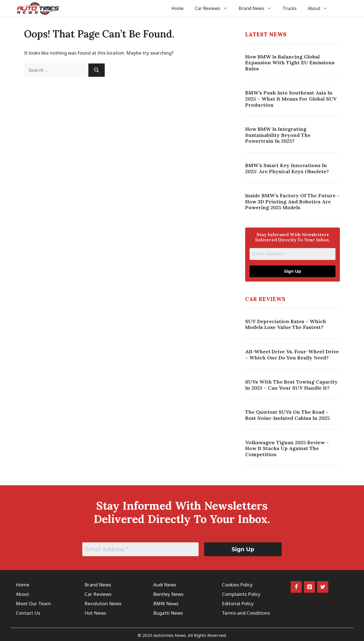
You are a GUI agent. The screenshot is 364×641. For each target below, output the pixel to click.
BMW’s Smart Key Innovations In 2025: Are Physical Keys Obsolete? (287, 168)
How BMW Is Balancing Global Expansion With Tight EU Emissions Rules (290, 63)
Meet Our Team (33, 603)
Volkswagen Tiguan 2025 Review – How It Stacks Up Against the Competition (287, 448)
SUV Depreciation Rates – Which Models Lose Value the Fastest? (286, 324)
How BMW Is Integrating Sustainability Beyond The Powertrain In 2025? (278, 135)
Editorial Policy (238, 603)
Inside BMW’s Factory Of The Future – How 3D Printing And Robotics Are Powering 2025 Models (292, 201)
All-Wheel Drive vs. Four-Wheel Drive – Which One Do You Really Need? (292, 355)
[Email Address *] (293, 254)
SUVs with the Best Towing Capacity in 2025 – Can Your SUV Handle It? (291, 385)
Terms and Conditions (246, 613)
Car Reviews (214, 8)
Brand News (258, 8)
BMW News (166, 603)
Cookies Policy (237, 585)
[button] (341, 8)
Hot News (95, 613)
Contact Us (28, 613)
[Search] (97, 70)
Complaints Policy (241, 594)
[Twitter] (323, 587)
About (320, 8)
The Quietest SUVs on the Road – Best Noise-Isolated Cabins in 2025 (287, 415)
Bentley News (168, 594)
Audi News (165, 585)
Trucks (290, 8)
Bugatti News (168, 613)
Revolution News (103, 603)
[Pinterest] (309, 587)
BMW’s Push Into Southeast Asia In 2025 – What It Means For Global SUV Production (291, 99)
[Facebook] (296, 587)
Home (178, 8)
